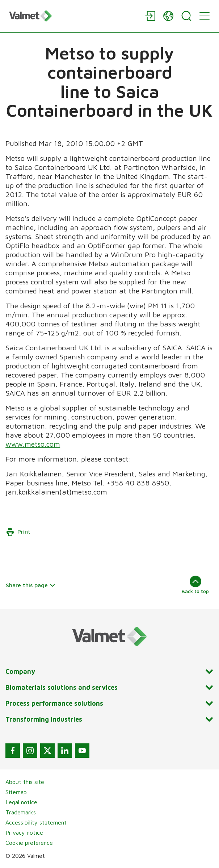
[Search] (186, 16)
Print (18, 532)
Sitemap (16, 792)
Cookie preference (29, 843)
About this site (25, 782)
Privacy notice (24, 832)
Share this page (31, 585)
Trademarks (21, 812)
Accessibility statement (36, 822)
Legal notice (21, 802)
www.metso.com (33, 444)
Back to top (195, 585)
